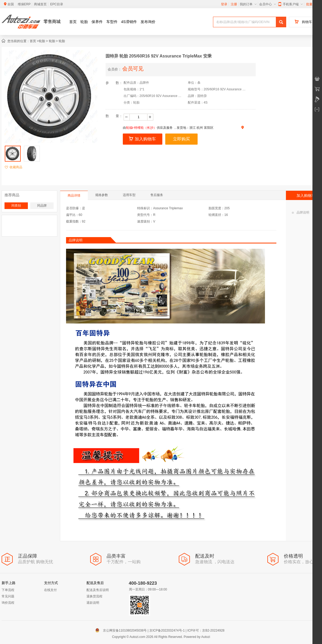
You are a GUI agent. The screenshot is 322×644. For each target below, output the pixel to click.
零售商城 (52, 22)
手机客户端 (291, 4)
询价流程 (8, 603)
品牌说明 (301, 212)
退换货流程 (94, 596)
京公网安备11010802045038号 (122, 630)
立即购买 (181, 139)
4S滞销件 (129, 22)
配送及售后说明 (98, 590)
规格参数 (102, 195)
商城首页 (40, 4)
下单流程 (8, 590)
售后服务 (157, 195)
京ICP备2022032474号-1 (167, 630)
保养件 (97, 22)
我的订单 (248, 4)
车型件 (112, 22)
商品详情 (74, 196)
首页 (73, 22)
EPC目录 (57, 4)
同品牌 (42, 206)
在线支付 (50, 590)
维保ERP (24, 4)
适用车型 (129, 195)
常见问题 (8, 596)
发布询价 (148, 22)
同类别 (16, 206)
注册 (234, 4)
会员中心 (267, 4)
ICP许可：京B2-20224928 (206, 630)
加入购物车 (142, 139)
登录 (224, 4)
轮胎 (84, 22)
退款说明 (93, 603)
